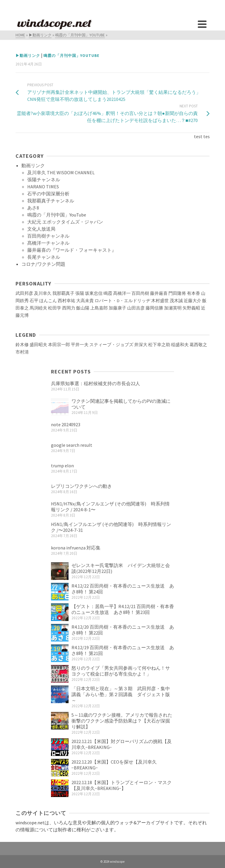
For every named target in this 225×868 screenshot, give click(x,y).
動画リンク (33, 165)
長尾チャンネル (44, 257)
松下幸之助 (159, 345)
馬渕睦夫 (38, 308)
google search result (72, 445)
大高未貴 (85, 301)
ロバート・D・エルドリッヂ (122, 301)
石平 (34, 301)
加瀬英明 (173, 308)
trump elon (62, 466)
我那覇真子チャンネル (51, 201)
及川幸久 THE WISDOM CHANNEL (61, 172)
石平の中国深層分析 (48, 194)
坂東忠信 (94, 293)
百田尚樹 (140, 293)
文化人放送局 (41, 229)
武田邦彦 (24, 293)
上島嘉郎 (99, 308)
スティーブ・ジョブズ (111, 345)
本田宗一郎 (59, 345)
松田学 (55, 308)
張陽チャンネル (44, 180)
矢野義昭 (191, 308)
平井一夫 (80, 345)
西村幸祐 (67, 301)
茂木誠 (176, 301)
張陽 (80, 293)
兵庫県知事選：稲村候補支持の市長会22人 (96, 383)
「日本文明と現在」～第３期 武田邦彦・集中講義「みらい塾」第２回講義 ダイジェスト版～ (121, 694)
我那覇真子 (63, 293)
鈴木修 (22, 345)
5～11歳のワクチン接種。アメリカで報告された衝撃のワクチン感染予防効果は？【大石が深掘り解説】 (122, 721)
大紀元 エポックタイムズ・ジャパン (65, 222)
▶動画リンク (28, 56)
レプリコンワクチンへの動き (81, 486)
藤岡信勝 (154, 308)
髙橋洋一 (122, 293)
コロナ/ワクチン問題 (43, 264)
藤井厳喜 (159, 293)
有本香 (194, 293)
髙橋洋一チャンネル (48, 243)
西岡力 (69, 308)
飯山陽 (83, 308)
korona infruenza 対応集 (76, 548)
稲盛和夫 (180, 345)
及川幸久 (43, 293)
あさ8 (33, 208)
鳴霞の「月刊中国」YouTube (71, 56)
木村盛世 (160, 301)
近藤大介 (192, 301)
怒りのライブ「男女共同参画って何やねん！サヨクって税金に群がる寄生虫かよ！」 (121, 671)
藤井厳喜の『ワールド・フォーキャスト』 (72, 250)
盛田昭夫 (38, 345)
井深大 (141, 345)
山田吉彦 (136, 308)
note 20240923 (66, 424)
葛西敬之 (198, 345)
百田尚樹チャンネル (48, 236)
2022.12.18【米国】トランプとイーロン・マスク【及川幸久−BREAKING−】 (122, 785)
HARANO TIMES (43, 187)
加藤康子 (117, 308)
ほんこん (48, 301)
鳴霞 (108, 293)
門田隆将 (177, 293)
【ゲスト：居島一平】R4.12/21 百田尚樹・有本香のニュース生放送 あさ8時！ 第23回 (123, 609)
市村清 (22, 352)
